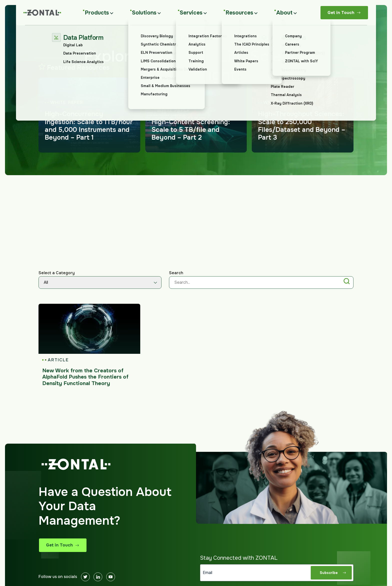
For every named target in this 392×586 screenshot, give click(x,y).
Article (58, 360)
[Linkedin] (98, 577)
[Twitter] (85, 577)
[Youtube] (111, 577)
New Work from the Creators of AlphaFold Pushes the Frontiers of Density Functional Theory (85, 377)
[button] (347, 282)
